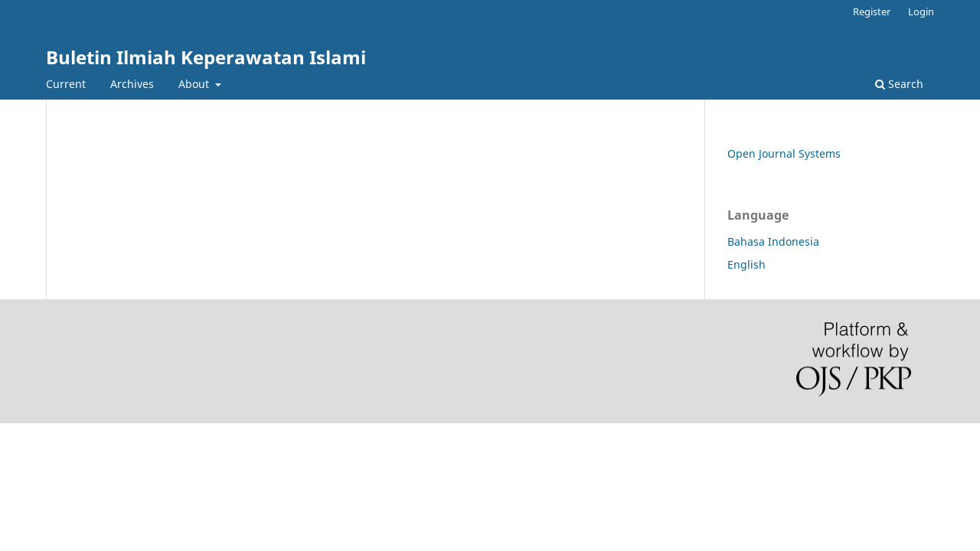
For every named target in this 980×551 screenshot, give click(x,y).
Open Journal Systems (784, 153)
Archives (132, 84)
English (746, 264)
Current (66, 84)
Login (921, 11)
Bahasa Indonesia (773, 241)
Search (899, 84)
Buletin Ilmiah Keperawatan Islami (206, 57)
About (195, 84)
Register (872, 11)
